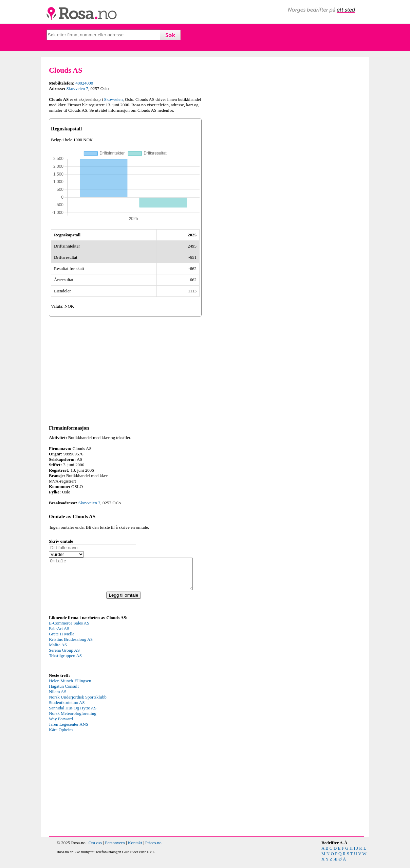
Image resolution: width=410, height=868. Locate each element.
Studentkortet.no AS (67, 709)
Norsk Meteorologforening (73, 719)
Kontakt (135, 849)
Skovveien (114, 99)
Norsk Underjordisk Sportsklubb (78, 703)
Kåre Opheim (61, 736)
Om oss (95, 849)
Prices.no (153, 849)
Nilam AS (58, 698)
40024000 (84, 83)
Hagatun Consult (64, 692)
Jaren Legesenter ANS (69, 730)
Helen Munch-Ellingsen (70, 687)
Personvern (115, 849)
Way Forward (61, 725)
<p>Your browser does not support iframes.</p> (100, 652)
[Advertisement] (125, 369)
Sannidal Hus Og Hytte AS (73, 714)
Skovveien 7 (77, 88)
